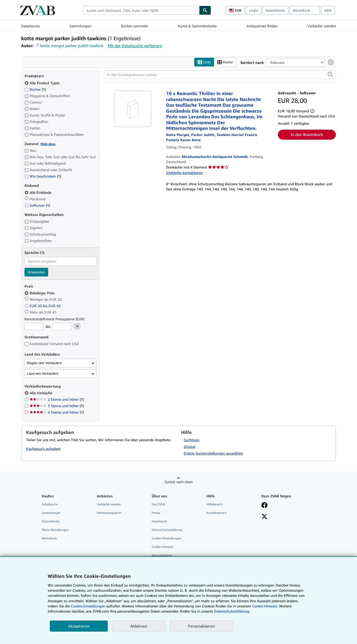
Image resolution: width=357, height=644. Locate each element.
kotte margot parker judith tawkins (72, 46)
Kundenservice (216, 513)
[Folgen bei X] (264, 517)
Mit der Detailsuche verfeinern (135, 46)
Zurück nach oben (178, 482)
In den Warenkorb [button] (307, 135)
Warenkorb (49, 538)
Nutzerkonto (275, 10)
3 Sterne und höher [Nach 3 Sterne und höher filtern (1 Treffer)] (57, 406)
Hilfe (328, 10)
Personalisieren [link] (201, 626)
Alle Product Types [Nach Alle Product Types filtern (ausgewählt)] (43, 83)
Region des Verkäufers (44, 363)
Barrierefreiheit (162, 555)
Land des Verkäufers (43, 374)
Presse (156, 513)
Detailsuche (30, 26)
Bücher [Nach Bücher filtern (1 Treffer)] (35, 89)
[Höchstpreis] (62, 327)
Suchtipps (192, 440)
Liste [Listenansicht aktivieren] (204, 62)
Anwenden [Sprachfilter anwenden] (36, 272)
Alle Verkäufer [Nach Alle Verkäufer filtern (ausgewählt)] (42, 393)
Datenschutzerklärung (167, 530)
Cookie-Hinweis (162, 547)
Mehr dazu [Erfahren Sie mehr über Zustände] (48, 144)
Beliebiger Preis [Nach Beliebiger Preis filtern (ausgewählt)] (40, 293)
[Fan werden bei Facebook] (264, 506)
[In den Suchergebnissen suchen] (220, 74)
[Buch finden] (205, 10)
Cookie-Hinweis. (265, 606)
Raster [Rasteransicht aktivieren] (225, 62)
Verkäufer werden (322, 26)
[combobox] (141, 10)
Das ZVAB (158, 504)
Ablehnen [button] (139, 626)
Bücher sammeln (135, 26)
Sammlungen (80, 26)
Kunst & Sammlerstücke (197, 26)
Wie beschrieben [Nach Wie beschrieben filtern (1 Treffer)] (43, 176)
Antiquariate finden (262, 26)
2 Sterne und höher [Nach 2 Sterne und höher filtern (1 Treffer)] (57, 399)
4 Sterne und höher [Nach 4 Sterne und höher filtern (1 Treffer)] (57, 412)
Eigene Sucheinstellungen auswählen (213, 453)
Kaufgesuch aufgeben (43, 449)
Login (254, 10)
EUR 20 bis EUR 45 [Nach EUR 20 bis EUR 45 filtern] (43, 306)
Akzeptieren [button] (79, 626)
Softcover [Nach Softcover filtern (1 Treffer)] (37, 205)
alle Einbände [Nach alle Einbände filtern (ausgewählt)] (38, 192)
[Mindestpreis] (34, 327)
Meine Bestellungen (55, 530)
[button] (330, 74)
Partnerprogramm (109, 513)
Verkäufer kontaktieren (184, 173)
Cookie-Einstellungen (88, 606)
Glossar (190, 446)
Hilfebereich (215, 504)
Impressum (159, 521)
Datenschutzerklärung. (232, 611)
